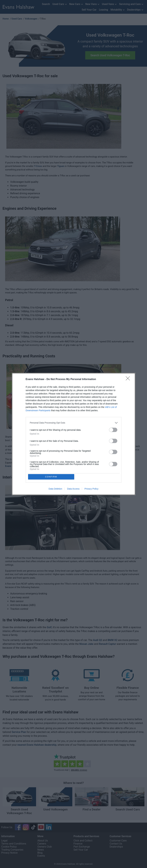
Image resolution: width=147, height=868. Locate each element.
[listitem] (74, 422)
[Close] (129, 379)
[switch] (113, 430)
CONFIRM (51, 477)
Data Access (73, 489)
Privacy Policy (91, 489)
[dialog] (74, 434)
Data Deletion (55, 489)
